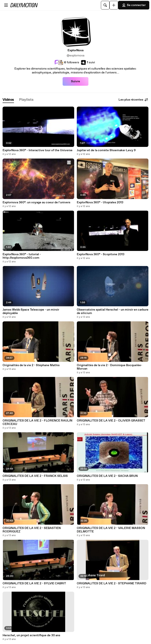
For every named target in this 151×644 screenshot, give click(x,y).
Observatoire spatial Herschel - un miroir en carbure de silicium (113, 311)
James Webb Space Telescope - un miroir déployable (31, 311)
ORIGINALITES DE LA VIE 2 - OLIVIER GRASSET (111, 421)
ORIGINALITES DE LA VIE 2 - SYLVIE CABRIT (34, 583)
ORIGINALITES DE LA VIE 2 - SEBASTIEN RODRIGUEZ (32, 530)
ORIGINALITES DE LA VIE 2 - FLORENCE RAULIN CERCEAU (37, 422)
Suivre (75, 81)
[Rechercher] (105, 5)
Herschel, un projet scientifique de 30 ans (31, 635)
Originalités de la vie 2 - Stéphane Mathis (31, 365)
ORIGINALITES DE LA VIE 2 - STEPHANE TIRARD (112, 583)
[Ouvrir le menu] (6, 5)
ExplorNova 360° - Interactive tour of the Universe (38, 150)
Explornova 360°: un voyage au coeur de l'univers (36, 202)
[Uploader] (114, 5)
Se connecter (134, 5)
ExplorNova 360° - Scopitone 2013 (101, 254)
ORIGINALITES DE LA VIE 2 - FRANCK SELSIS (35, 476)
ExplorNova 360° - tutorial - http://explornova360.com (22, 256)
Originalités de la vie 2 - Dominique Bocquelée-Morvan (109, 367)
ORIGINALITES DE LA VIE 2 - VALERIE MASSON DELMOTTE (111, 530)
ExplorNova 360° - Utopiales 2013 (100, 202)
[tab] (8, 100)
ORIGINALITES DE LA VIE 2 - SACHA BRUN (107, 476)
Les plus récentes (133, 100)
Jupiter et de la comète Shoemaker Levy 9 (106, 150)
